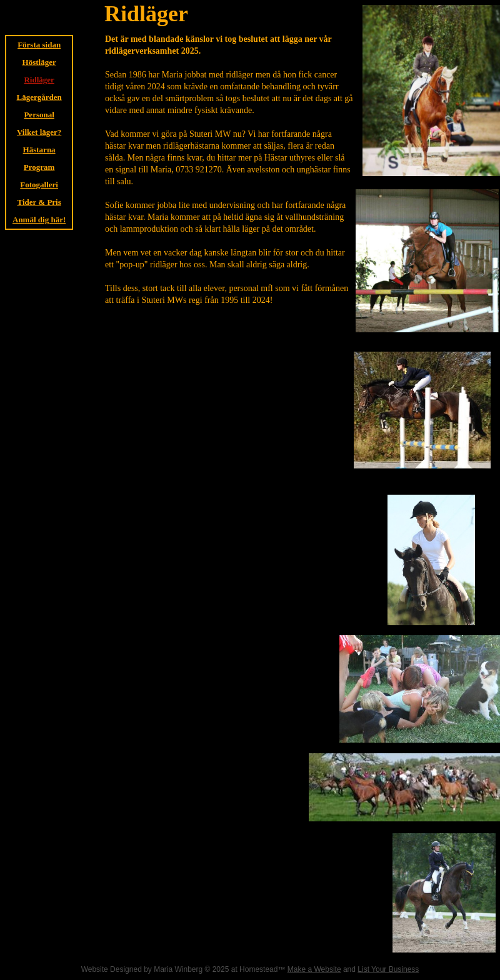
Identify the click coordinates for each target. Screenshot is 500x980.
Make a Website (314, 969)
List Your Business (388, 969)
